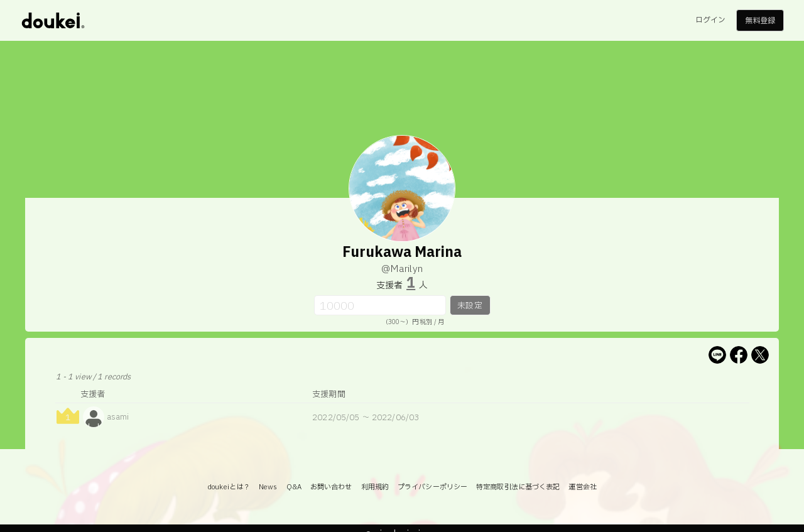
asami (118, 417)
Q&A (294, 487)
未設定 (470, 306)
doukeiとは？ (229, 487)
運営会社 (582, 487)
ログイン (710, 20)
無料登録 (760, 21)
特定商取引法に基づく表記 (518, 487)
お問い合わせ (331, 487)
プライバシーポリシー (432, 487)
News (268, 487)
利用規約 (375, 487)
